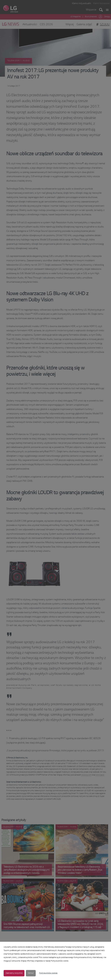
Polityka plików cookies (48, 973)
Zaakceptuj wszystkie (14, 973)
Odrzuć (31, 973)
